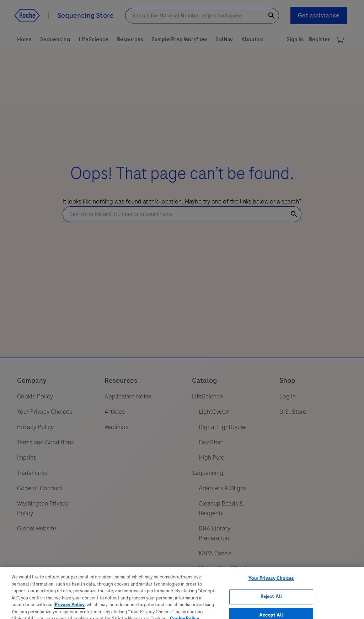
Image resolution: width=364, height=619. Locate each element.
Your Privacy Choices (271, 588)
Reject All (271, 606)
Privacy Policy (70, 614)
